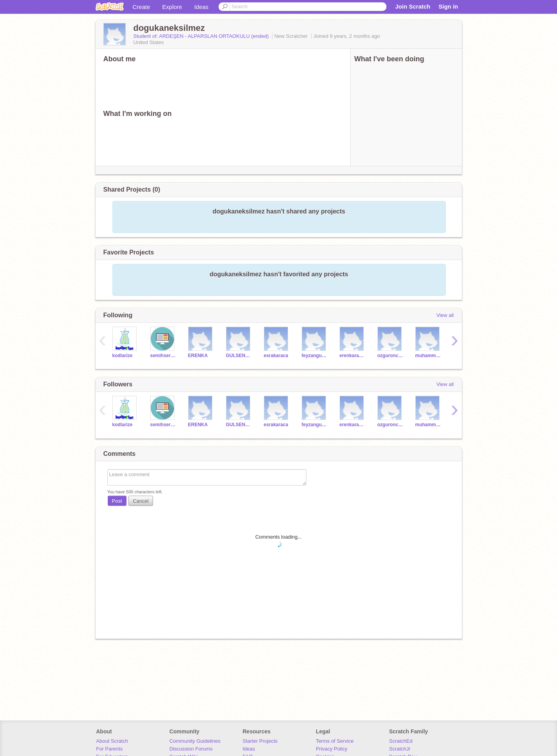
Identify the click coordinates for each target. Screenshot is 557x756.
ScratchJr (400, 749)
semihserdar (163, 356)
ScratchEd (401, 741)
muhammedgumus (428, 356)
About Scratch (112, 741)
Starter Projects (260, 741)
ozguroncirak (391, 356)
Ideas (201, 7)
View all (445, 315)
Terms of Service (335, 741)
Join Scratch (413, 6)
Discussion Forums (191, 749)
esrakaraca (276, 356)
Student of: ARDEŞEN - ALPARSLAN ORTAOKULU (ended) (202, 36)
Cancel (141, 501)
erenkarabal (353, 356)
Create (141, 7)
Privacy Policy (332, 749)
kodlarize (123, 356)
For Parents (109, 749)
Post (117, 501)
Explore (172, 7)
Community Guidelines (195, 741)
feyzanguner (315, 356)
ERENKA (198, 356)
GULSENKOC (239, 356)
